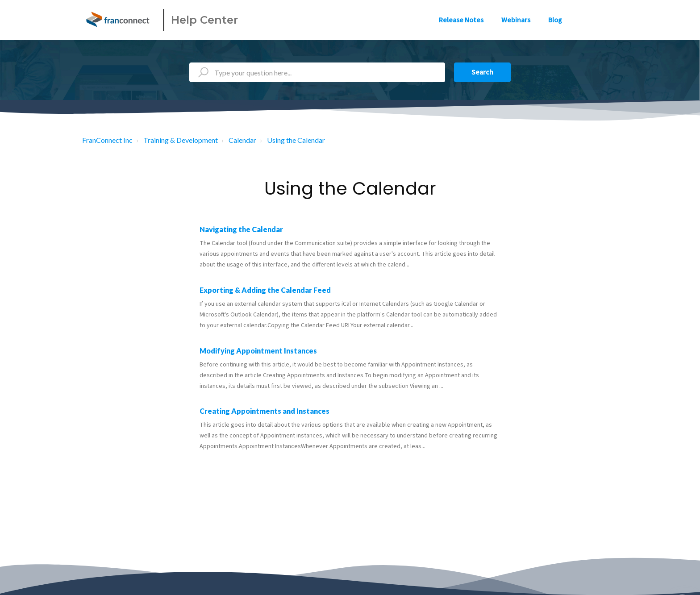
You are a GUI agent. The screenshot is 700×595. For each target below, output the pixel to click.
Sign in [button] (599, 20)
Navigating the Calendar (241, 229)
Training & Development (181, 140)
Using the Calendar (296, 140)
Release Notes (461, 20)
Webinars (516, 20)
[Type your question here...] (317, 72)
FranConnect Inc (107, 140)
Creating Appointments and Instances (265, 411)
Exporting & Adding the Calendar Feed (265, 290)
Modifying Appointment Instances (258, 351)
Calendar (242, 140)
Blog (555, 20)
